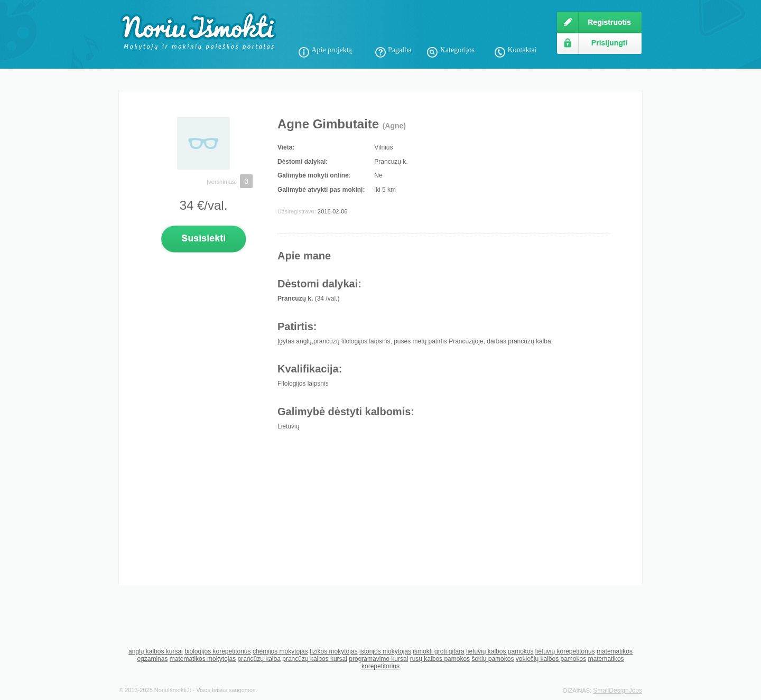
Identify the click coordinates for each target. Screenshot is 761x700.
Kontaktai (522, 50)
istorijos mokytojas (385, 651)
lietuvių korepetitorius (565, 651)
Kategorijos (457, 50)
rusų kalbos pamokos (440, 659)
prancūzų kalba (259, 659)
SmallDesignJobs (618, 690)
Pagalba (400, 50)
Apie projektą (332, 50)
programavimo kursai (378, 659)
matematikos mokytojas (203, 659)
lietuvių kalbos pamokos (500, 651)
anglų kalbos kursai (156, 651)
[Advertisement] (422, 26)
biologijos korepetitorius (217, 651)
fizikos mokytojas (334, 651)
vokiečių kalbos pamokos (551, 659)
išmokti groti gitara (438, 651)
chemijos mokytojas (280, 651)
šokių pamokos (493, 659)
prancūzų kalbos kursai (315, 659)
